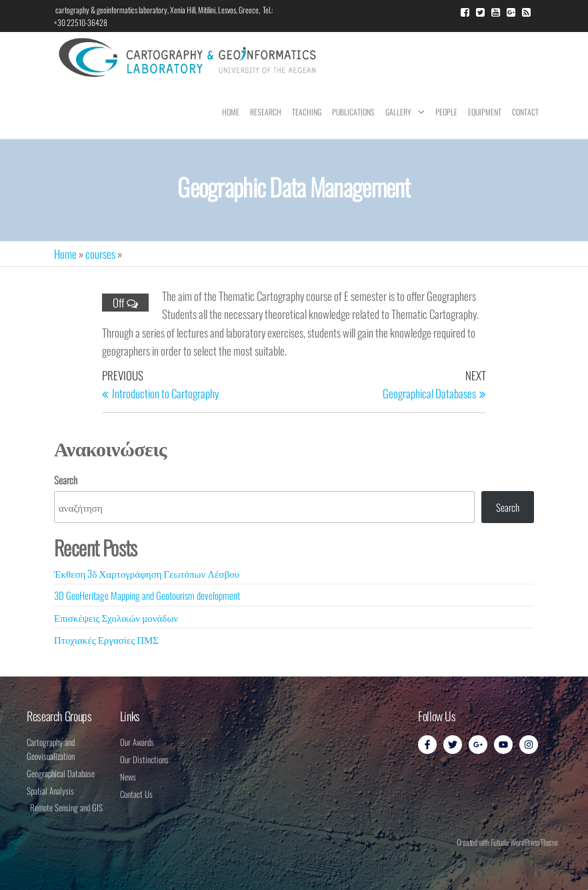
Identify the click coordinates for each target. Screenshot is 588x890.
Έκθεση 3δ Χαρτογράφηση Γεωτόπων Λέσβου (147, 573)
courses (100, 254)
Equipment (485, 112)
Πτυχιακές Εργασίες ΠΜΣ (106, 639)
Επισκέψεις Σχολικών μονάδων (116, 617)
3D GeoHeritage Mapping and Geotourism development (147, 595)
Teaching (307, 112)
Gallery (398, 112)
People (446, 112)
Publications (353, 112)
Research (266, 112)
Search (66, 480)
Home (231, 112)
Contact (525, 112)
